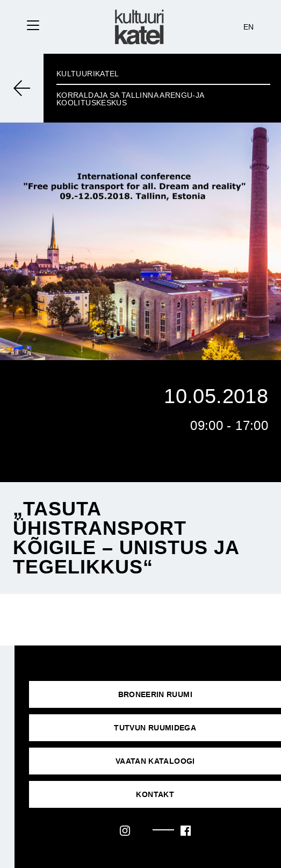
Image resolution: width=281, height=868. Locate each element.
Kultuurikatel (88, 74)
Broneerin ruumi (155, 694)
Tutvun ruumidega (155, 728)
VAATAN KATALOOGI (155, 761)
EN (249, 27)
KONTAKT (155, 794)
